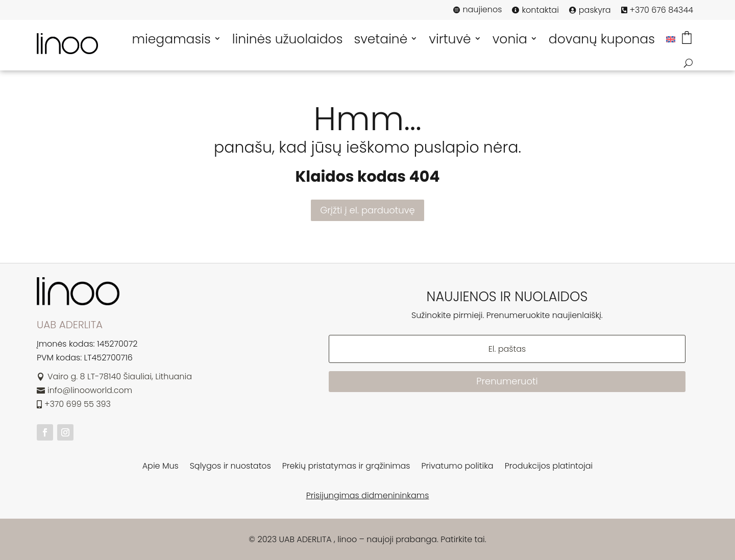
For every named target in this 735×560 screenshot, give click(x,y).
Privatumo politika (458, 467)
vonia (510, 39)
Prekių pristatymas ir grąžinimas (346, 467)
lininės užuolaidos (288, 39)
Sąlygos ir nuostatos (230, 467)
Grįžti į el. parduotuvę (367, 210)
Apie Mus (161, 467)
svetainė (381, 39)
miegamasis (171, 39)
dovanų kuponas (602, 39)
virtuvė (450, 39)
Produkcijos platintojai (549, 467)
